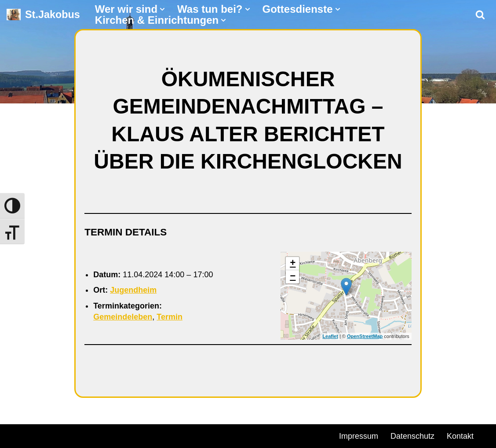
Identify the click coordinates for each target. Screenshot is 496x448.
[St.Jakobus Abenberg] (43, 15)
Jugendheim (133, 290)
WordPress (107, 435)
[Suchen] (480, 15)
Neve (16, 435)
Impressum (359, 436)
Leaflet (330, 336)
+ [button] (293, 264)
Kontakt (460, 436)
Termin (170, 317)
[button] (162, 9)
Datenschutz (412, 436)
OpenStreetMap (365, 336)
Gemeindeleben (123, 317)
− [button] (293, 277)
